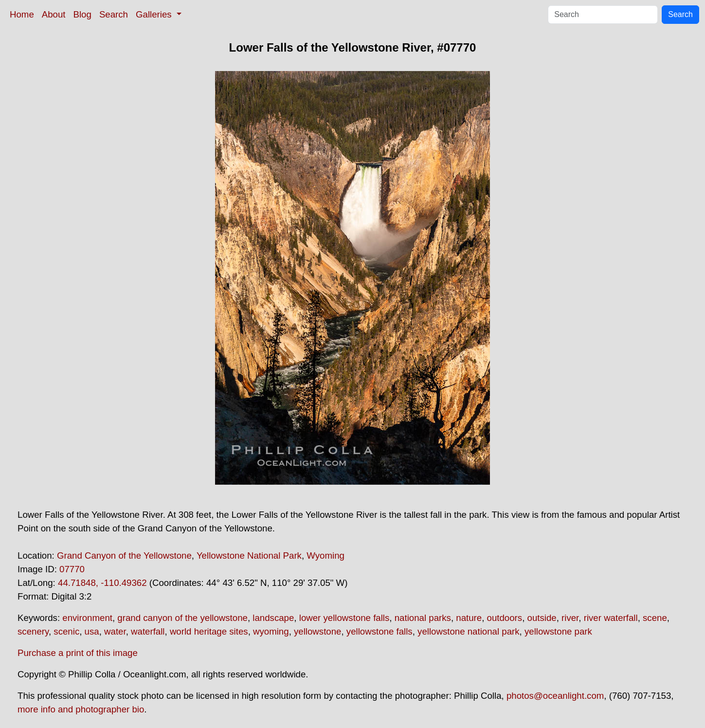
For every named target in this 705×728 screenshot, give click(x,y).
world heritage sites (209, 631)
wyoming (271, 631)
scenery (33, 631)
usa (92, 631)
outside (542, 618)
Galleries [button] (155, 14)
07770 (72, 569)
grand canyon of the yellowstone (182, 618)
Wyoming (325, 555)
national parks (423, 618)
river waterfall (611, 618)
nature (469, 618)
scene (655, 618)
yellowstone (317, 631)
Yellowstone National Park (249, 555)
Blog (82, 14)
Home (22, 14)
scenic (66, 631)
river (570, 618)
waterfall (148, 631)
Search (114, 14)
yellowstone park (558, 631)
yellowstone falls (380, 631)
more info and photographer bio (81, 709)
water (115, 631)
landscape (273, 618)
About (54, 14)
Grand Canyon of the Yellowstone (124, 555)
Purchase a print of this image (78, 653)
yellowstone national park (469, 631)
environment (87, 618)
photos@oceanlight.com (555, 696)
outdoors (505, 618)
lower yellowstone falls (344, 618)
